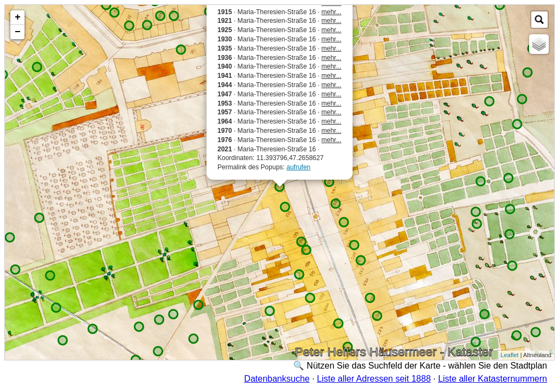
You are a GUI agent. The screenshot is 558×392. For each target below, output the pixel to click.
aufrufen (299, 167)
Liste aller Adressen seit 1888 (374, 379)
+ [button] (18, 17)
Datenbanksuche (277, 379)
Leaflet (510, 355)
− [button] (18, 32)
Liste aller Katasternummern (493, 379)
